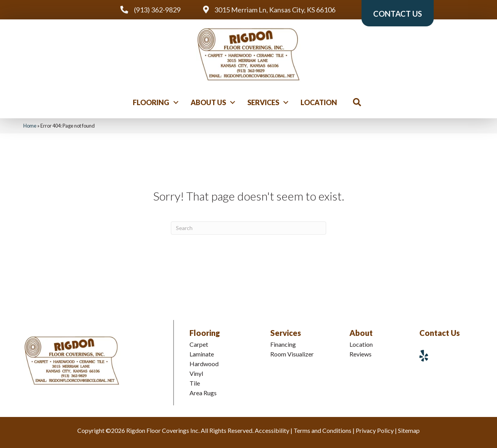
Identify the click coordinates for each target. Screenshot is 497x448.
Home (30, 126)
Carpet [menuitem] (199, 344)
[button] (176, 102)
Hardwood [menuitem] (204, 364)
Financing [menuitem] (283, 344)
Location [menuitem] (319, 102)
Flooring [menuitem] (151, 102)
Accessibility (272, 430)
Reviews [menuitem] (361, 354)
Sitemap (409, 430)
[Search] (248, 228)
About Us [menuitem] (208, 102)
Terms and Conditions (322, 430)
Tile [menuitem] (195, 383)
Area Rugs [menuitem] (203, 393)
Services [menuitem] (263, 102)
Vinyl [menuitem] (196, 373)
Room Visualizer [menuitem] (292, 354)
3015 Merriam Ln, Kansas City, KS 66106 (275, 10)
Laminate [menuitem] (202, 354)
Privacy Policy (375, 430)
